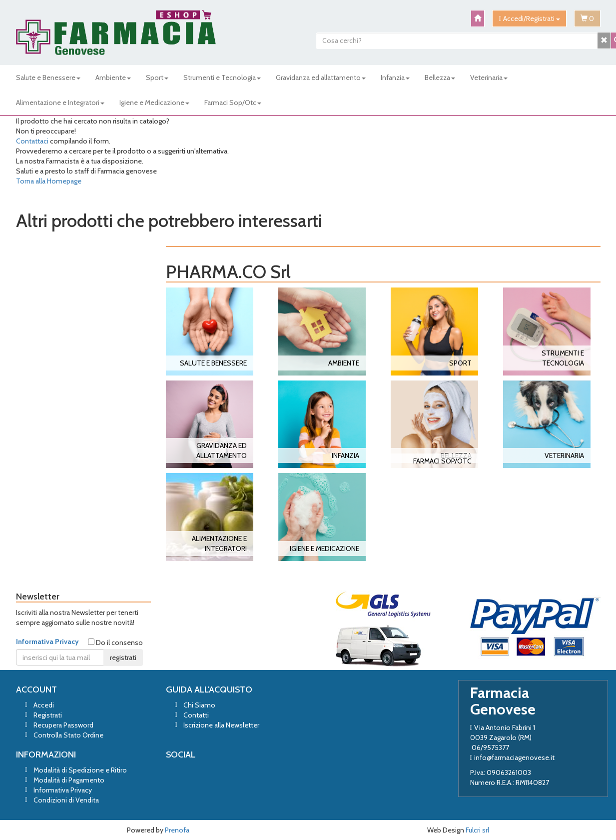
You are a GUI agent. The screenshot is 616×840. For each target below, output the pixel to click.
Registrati (48, 715)
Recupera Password (63, 725)
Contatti (196, 715)
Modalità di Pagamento (69, 780)
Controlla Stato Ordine (68, 735)
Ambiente (113, 77)
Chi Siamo (199, 705)
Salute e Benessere (48, 77)
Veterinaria (489, 77)
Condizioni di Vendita (66, 800)
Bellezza (440, 77)
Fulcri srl (477, 830)
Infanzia (395, 77)
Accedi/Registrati (529, 18)
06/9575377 (490, 747)
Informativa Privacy (47, 641)
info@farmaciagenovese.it (514, 757)
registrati (123, 657)
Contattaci (32, 141)
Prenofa (177, 830)
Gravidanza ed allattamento (321, 77)
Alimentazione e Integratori (60, 102)
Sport (157, 77)
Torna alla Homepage (49, 181)
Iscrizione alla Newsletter (221, 725)
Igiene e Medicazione (154, 102)
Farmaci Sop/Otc (233, 102)
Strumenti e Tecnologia (222, 77)
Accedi (44, 705)
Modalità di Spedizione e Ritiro (80, 770)
